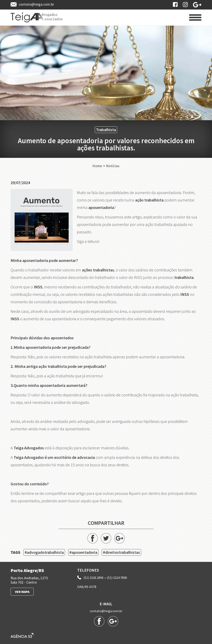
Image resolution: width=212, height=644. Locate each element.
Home (97, 166)
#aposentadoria (83, 552)
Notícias (113, 166)
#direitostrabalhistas (121, 552)
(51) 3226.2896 (93, 578)
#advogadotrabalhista (44, 552)
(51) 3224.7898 (117, 578)
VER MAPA (22, 592)
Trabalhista (106, 130)
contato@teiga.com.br (106, 611)
